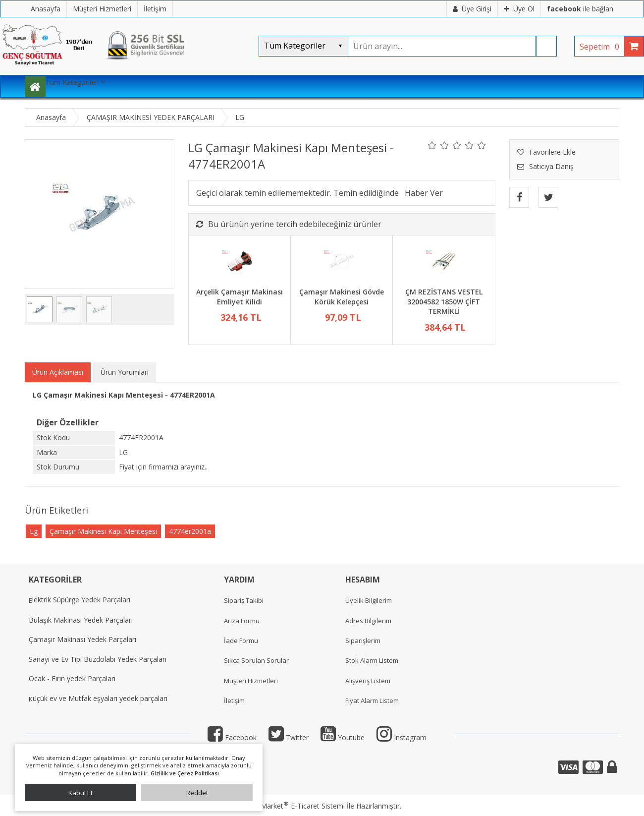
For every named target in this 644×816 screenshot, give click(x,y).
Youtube (343, 737)
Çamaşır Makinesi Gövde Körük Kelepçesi (342, 297)
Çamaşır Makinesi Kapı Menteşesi (103, 531)
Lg (34, 531)
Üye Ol (519, 9)
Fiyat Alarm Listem (372, 700)
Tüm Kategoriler (72, 82)
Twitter (289, 737)
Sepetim (602, 47)
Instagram (402, 737)
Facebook (232, 737)
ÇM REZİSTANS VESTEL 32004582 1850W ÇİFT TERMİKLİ (444, 301)
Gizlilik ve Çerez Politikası (185, 773)
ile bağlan (580, 9)
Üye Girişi (472, 9)
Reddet (197, 793)
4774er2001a (190, 531)
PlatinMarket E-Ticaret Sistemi (294, 806)
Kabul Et (80, 793)
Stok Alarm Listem (372, 660)
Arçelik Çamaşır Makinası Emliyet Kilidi (240, 297)
